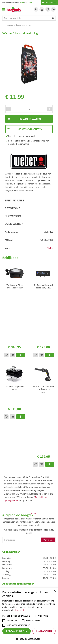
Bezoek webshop (50, 2)
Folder (5, 565)
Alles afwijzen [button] (44, 631)
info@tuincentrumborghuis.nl (16, 531)
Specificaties (14, 201)
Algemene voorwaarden (13, 557)
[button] (29, 639)
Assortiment (8, 561)
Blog (4, 573)
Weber (50, 248)
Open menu (4, 10)
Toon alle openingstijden (14, 500)
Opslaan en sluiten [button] (17, 631)
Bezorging (13, 208)
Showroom (13, 216)
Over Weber (14, 224)
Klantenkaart (8, 569)
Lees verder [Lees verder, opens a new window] (20, 610)
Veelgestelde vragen (12, 552)
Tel (36, 9)
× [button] (55, 591)
